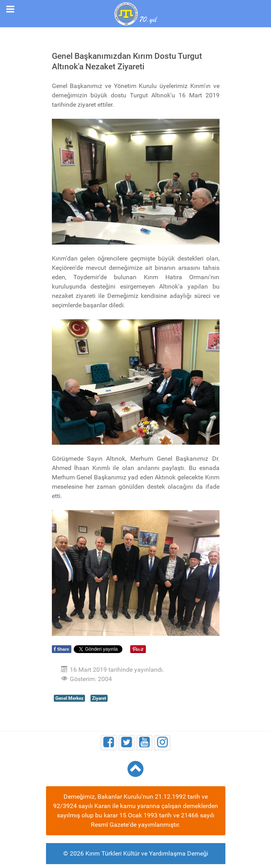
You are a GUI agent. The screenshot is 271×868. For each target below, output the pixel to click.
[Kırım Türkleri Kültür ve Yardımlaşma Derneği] (135, 13)
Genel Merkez (69, 698)
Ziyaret (99, 698)
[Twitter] (127, 743)
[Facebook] (109, 743)
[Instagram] (162, 743)
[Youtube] (145, 743)
